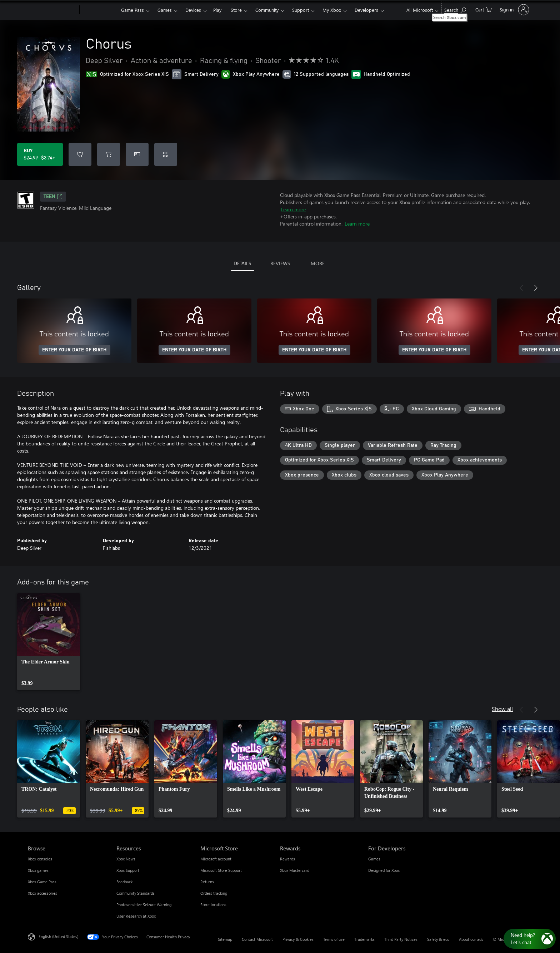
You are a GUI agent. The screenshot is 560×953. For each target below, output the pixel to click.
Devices (193, 10)
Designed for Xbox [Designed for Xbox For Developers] (384, 870)
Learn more (293, 209)
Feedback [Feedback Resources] (124, 882)
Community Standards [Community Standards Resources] (136, 893)
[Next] (536, 288)
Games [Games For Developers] (374, 859)
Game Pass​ (132, 10)
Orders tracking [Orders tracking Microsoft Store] (214, 893)
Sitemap (225, 939)
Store (236, 10)
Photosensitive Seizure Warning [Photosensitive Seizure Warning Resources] (144, 905)
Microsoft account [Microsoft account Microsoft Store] (216, 859)
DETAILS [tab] (242, 263)
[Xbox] (99, 10)
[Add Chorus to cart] (109, 154)
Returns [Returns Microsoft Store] (207, 882)
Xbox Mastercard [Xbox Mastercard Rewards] (295, 870)
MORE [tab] (318, 263)
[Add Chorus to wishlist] (80, 154)
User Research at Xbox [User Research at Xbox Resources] (136, 916)
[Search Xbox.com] (455, 9)
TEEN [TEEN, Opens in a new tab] (53, 197)
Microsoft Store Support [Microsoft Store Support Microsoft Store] (221, 870)
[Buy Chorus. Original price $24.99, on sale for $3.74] (40, 154)
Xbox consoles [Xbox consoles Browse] (40, 859)
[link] (49, 642)
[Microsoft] (52, 10)
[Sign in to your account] (514, 10)
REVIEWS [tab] (280, 263)
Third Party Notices (401, 939)
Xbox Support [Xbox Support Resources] (128, 870)
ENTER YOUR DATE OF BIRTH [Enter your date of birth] (74, 350)
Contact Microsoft (257, 939)
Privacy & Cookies (298, 939)
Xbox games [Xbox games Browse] (38, 870)
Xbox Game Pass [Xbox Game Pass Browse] (42, 882)
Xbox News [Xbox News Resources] (126, 859)
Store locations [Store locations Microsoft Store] (213, 905)
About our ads (471, 939)
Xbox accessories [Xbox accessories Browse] (42, 893)
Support (301, 10)
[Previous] (521, 288)
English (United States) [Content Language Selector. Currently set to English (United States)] (58, 936)
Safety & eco (438, 939)
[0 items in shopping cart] (484, 9)
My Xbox (332, 10)
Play (217, 10)
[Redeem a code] (166, 154)
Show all (502, 709)
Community (267, 10)
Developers (366, 10)
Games (165, 10)
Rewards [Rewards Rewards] (287, 859)
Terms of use (334, 939)
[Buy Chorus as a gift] (137, 154)
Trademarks (364, 939)
